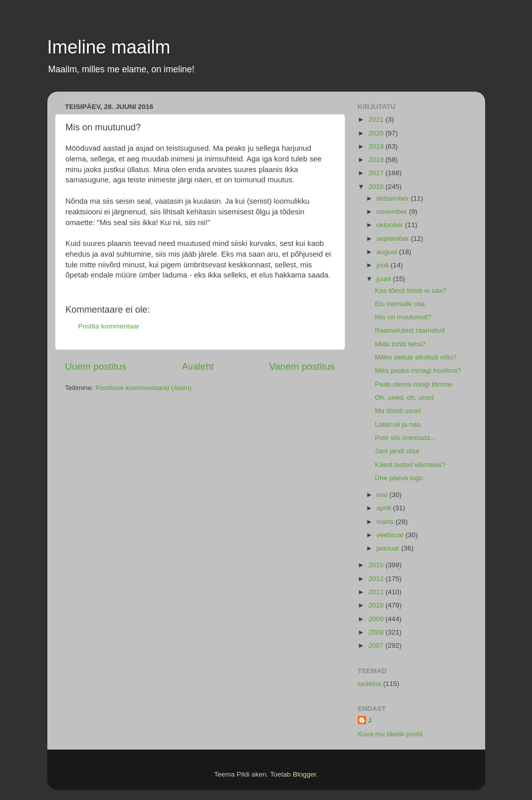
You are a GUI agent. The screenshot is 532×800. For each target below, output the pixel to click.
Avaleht (198, 366)
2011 (377, 592)
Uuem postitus (96, 366)
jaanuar (389, 548)
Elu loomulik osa (400, 304)
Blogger (304, 774)
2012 (377, 579)
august (388, 252)
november (393, 212)
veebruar (391, 535)
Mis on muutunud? (403, 317)
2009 (377, 619)
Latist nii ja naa (398, 424)
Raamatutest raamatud (410, 330)
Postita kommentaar (109, 326)
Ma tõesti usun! (398, 411)
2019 (377, 146)
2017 (377, 173)
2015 (377, 565)
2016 (377, 187)
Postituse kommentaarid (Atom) (144, 388)
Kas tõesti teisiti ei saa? (411, 291)
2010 (377, 605)
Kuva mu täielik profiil (390, 734)
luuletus (370, 684)
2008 (377, 632)
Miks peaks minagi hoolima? (418, 370)
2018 (377, 160)
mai (383, 495)
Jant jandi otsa (397, 451)
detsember (394, 198)
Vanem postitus (302, 366)
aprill (385, 508)
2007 (377, 645)
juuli (384, 265)
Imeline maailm (109, 47)
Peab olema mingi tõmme (414, 384)
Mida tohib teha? (400, 344)
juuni (385, 279)
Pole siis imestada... (405, 438)
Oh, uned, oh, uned (404, 397)
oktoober (391, 225)
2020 (377, 133)
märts (386, 522)
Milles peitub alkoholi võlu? (416, 357)
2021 (377, 119)
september (394, 239)
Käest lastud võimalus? (410, 465)
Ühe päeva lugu (399, 478)
